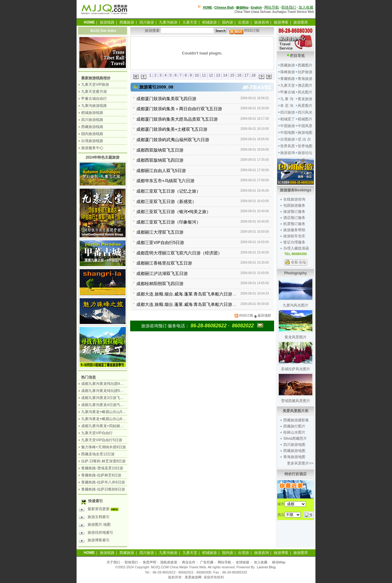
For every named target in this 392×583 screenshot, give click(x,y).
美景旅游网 (193, 577)
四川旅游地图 (294, 445)
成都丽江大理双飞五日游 (160, 232)
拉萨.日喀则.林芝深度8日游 (103, 461)
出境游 (243, 22)
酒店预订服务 (294, 218)
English (256, 8)
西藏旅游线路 (92, 127)
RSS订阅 (244, 31)
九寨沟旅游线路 (94, 106)
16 (239, 75)
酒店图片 (305, 85)
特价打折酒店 (296, 474)
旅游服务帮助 (294, 230)
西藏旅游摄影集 (296, 420)
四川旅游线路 (92, 120)
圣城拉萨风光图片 (296, 369)
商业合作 (189, 562)
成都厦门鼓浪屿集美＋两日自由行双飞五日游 (179, 109)
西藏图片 (305, 65)
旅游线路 (107, 22)
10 (197, 75)
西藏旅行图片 (294, 426)
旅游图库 (301, 22)
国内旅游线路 (92, 134)
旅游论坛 (305, 153)
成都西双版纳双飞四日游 (160, 160)
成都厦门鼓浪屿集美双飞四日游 (166, 99)
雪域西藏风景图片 (296, 401)
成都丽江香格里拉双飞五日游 (164, 263)
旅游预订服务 (294, 212)
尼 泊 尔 (304, 139)
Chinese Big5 (224, 8)
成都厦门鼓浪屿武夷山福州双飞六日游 (173, 140)
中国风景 (305, 126)
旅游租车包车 (294, 236)
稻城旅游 (209, 22)
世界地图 (305, 146)
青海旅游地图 (294, 457)
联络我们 (289, 7)
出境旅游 (288, 139)
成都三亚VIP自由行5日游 (160, 243)
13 (218, 75)
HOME (208, 8)
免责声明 (149, 562)
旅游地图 (305, 133)
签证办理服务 (294, 242)
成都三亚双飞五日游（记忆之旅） (168, 191)
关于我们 (113, 562)
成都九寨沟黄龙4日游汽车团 (104, 405)
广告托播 (207, 562)
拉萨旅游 (305, 72)
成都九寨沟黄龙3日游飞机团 (104, 398)
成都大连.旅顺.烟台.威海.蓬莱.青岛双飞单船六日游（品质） (193, 294)
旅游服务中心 (92, 148)
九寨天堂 (190, 22)
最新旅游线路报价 (96, 78)
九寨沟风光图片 (296, 305)
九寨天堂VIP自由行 (97, 433)
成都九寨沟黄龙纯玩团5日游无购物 (110, 391)
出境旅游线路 (92, 141)
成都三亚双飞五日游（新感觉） (166, 201)
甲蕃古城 (288, 92)
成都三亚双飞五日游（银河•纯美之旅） (173, 212)
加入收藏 (306, 7)
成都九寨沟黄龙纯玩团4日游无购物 (110, 384)
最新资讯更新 (100, 510)
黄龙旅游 (305, 99)
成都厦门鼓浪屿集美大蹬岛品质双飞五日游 (177, 119)
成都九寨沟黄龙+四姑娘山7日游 (107, 426)
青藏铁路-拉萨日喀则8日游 (103, 489)
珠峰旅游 (288, 72)
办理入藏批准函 (296, 248)
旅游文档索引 (94, 518)
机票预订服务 (294, 224)
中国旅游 (288, 126)
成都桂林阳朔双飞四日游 (160, 284)
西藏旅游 (127, 22)
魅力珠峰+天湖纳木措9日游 (104, 447)
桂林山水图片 (294, 432)
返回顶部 (262, 315)
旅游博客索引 (94, 541)
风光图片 (305, 92)
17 (246, 75)
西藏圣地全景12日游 (98, 454)
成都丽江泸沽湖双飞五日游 (162, 273)
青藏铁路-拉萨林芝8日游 (101, 475)
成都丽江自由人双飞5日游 (161, 171)
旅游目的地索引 (96, 533)
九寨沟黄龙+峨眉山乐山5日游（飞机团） (115, 412)
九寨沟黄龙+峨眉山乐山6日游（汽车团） (115, 419)
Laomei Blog (266, 567)
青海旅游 (305, 79)
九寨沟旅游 (168, 22)
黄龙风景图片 (296, 337)
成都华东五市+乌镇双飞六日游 (165, 181)
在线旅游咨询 (294, 199)
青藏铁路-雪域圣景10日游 (102, 468)
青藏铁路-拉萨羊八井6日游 (103, 482)
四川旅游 (147, 22)
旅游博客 (281, 22)
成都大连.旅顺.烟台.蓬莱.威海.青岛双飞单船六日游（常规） (193, 304)
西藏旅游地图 (294, 451)
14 (225, 75)
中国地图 (288, 133)
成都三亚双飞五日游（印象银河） (168, 222)
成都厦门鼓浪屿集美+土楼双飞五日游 (172, 129)
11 (204, 75)
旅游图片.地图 (95, 525)
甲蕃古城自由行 (94, 99)
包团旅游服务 (294, 205)
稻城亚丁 (288, 119)
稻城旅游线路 (92, 113)
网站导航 (272, 7)
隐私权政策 (169, 562)
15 (232, 75)
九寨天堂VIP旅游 (95, 85)
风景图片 (305, 106)
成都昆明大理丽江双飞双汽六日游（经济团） (179, 253)
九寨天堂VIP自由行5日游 (102, 440)
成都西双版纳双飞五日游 (160, 150)
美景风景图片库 (296, 411)
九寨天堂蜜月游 (94, 92)
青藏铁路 (288, 79)
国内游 (228, 22)
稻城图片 (305, 119)
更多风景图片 (298, 463)
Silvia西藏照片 (295, 438)
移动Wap (279, 562)
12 (211, 75)
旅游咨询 (262, 22)
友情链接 (243, 562)
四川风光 (305, 112)
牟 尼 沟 (287, 106)
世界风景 (288, 146)
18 (253, 75)
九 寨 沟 (287, 99)
